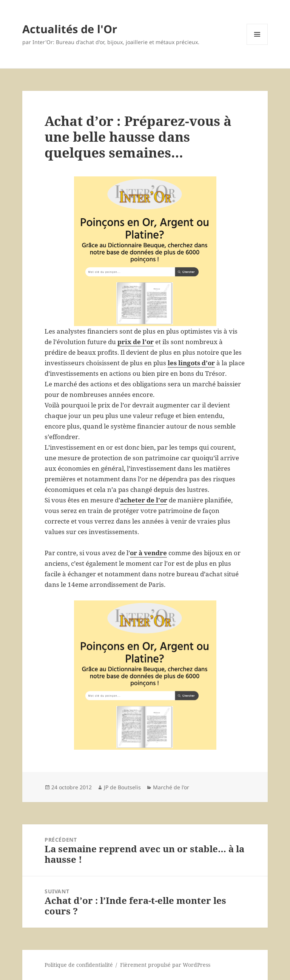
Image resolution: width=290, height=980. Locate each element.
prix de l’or (136, 342)
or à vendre (148, 553)
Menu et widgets (257, 45)
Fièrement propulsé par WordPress (165, 965)
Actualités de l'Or (70, 29)
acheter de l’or (144, 500)
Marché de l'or (171, 787)
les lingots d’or (191, 363)
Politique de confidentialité (79, 965)
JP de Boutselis (122, 787)
